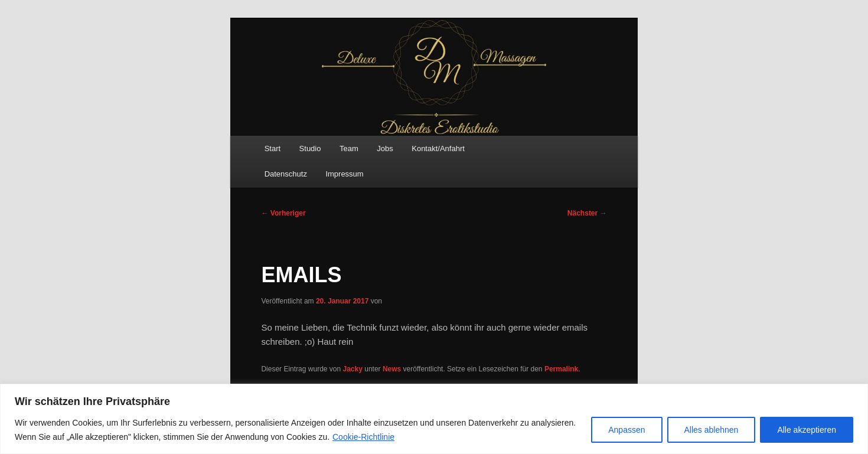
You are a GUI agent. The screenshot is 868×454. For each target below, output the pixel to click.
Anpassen (626, 430)
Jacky (353, 369)
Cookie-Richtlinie (363, 437)
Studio (310, 148)
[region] (434, 419)
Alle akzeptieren (807, 430)
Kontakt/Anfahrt (438, 148)
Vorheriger (283, 213)
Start (273, 148)
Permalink (561, 369)
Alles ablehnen (712, 430)
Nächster (587, 213)
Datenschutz (286, 174)
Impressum (344, 174)
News (392, 369)
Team (349, 148)
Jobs (385, 148)
